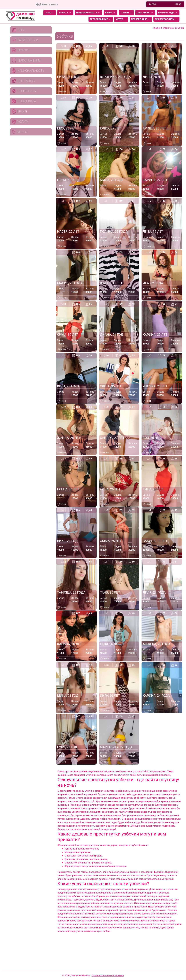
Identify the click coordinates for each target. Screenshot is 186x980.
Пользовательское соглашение (108, 975)
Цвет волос (145, 13)
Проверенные (141, 19)
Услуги (126, 13)
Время (111, 13)
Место (121, 19)
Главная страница (163, 28)
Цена (50, 13)
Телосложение (101, 19)
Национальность (88, 13)
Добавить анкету (47, 4)
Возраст (65, 13)
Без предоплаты (166, 19)
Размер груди (168, 13)
